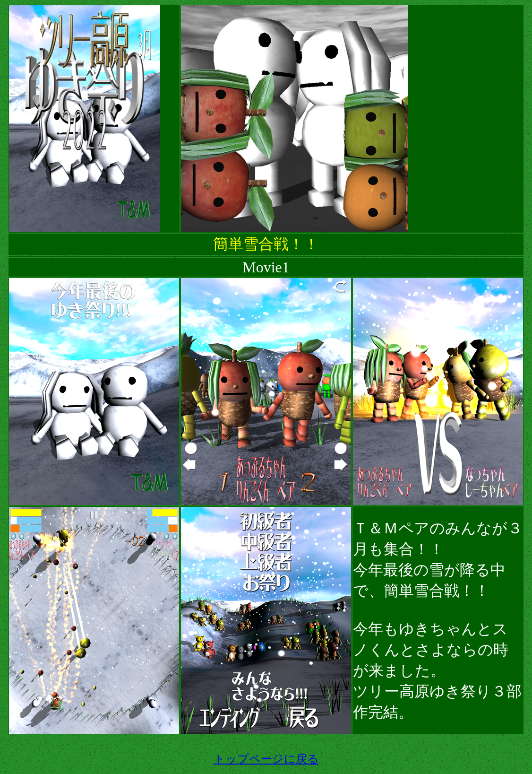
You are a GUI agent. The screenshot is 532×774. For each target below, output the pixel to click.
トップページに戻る (266, 759)
